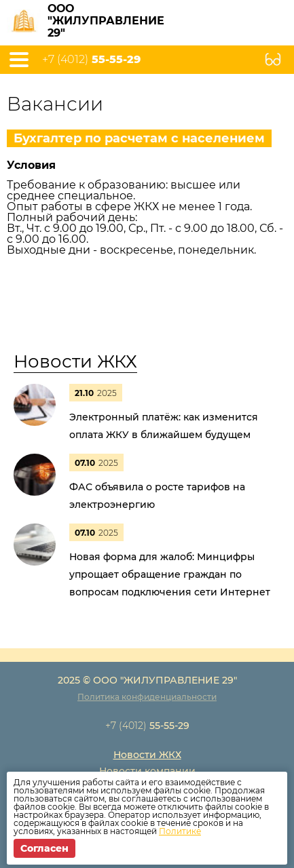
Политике (180, 831)
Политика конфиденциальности (147, 697)
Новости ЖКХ (75, 361)
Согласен (44, 848)
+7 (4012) (91, 60)
